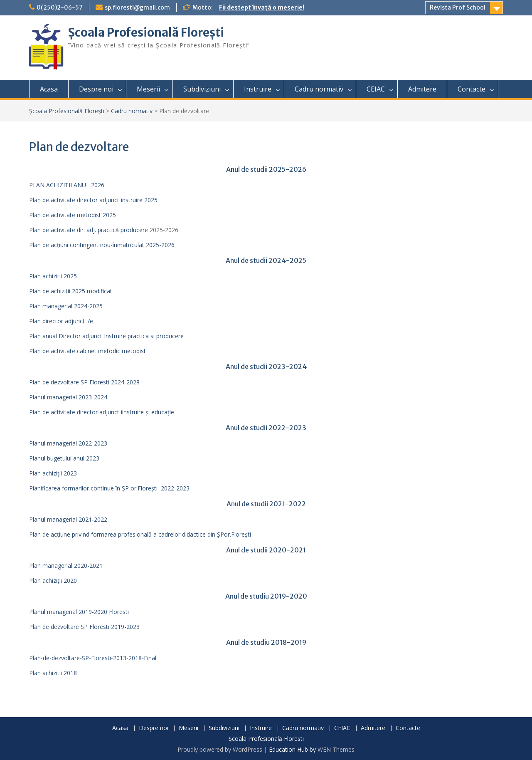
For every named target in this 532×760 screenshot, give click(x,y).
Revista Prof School (458, 7)
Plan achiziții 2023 (53, 473)
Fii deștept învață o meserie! (262, 7)
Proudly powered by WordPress (220, 749)
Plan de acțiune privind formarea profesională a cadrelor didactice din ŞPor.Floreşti (140, 534)
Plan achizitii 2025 (53, 276)
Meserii (148, 89)
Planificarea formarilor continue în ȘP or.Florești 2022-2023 (109, 488)
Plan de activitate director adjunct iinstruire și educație (102, 412)
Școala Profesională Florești (146, 32)
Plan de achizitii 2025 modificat (71, 291)
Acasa (49, 89)
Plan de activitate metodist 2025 (73, 215)
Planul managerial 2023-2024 (68, 397)
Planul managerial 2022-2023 (68, 443)
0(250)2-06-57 (60, 7)
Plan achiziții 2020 (53, 581)
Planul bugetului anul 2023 (64, 458)
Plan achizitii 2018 (53, 673)
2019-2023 (124, 627)
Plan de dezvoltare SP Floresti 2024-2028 (84, 382)
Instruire (258, 89)
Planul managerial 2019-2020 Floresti (79, 612)
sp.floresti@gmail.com (137, 7)
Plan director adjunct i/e (61, 321)
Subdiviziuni (202, 89)
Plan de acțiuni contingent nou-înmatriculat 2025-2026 (102, 245)
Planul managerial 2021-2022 (68, 519)
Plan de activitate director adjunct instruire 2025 (93, 200)
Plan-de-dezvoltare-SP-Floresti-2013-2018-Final (93, 658)
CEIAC (376, 89)
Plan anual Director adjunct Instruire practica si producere (106, 336)
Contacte (472, 89)
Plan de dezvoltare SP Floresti (69, 627)
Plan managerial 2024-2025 (66, 306)
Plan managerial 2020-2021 (66, 566)
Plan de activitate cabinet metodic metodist (87, 351)
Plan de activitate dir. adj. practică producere (89, 230)
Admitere (422, 89)
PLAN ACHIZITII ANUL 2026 (67, 185)
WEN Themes (336, 749)
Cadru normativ (319, 89)
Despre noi (96, 89)
